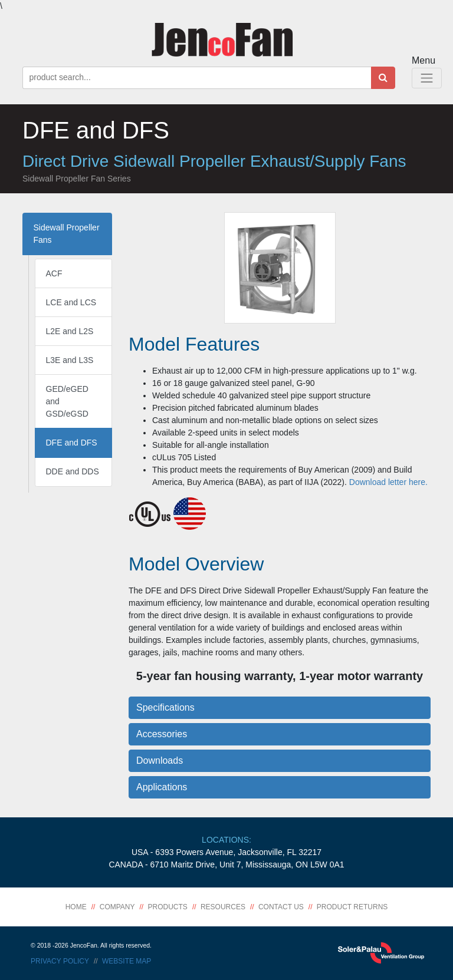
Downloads (160, 760)
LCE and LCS (71, 302)
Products (168, 907)
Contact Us (281, 907)
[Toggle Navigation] (427, 78)
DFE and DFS (72, 443)
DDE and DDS (73, 471)
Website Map (127, 961)
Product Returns (352, 907)
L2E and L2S (70, 331)
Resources (223, 907)
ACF (54, 273)
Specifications (165, 707)
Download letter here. (388, 482)
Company (117, 907)
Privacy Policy (60, 961)
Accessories (162, 734)
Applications (162, 787)
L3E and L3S (70, 360)
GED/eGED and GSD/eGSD (67, 401)
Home (76, 907)
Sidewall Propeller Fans (67, 234)
